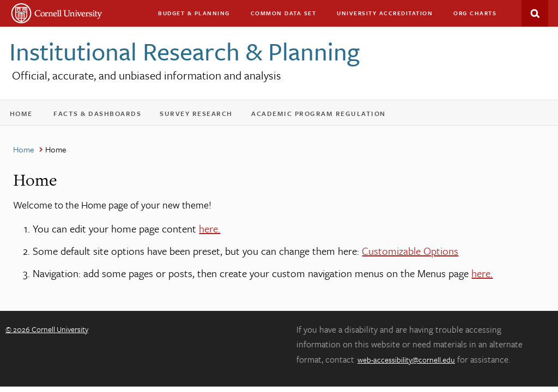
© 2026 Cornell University (47, 329)
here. (210, 228)
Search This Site (535, 13)
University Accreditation (390, 16)
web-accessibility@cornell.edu (406, 360)
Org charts (475, 13)
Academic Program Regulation (323, 116)
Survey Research (201, 116)
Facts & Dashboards (102, 116)
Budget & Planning (194, 13)
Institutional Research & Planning (184, 51)
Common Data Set (284, 13)
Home (25, 116)
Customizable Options (410, 251)
